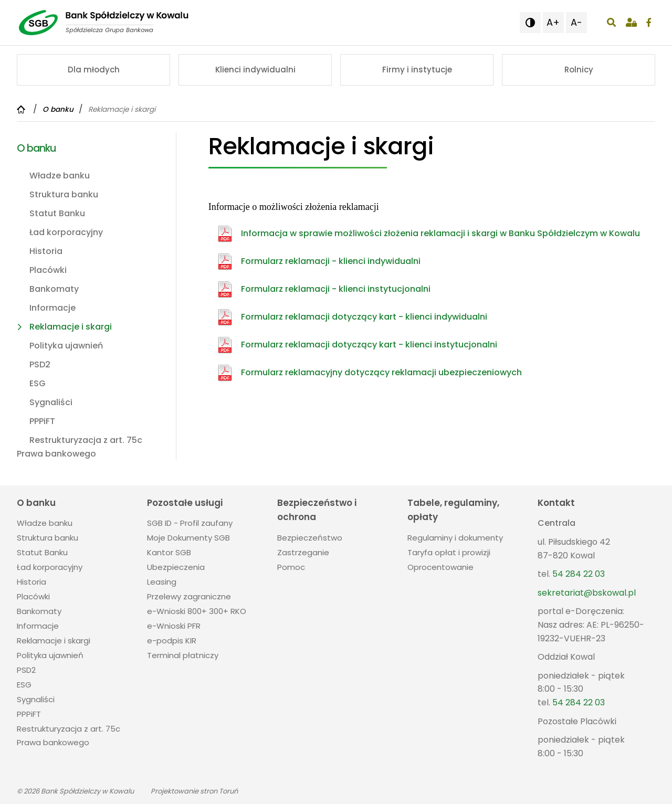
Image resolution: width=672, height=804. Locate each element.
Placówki (48, 270)
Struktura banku (64, 194)
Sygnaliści (51, 402)
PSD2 (40, 364)
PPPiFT (42, 421)
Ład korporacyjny (66, 232)
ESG (38, 383)
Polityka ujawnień (66, 346)
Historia (46, 251)
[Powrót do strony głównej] (22, 109)
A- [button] (576, 22)
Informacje (52, 308)
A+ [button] (553, 22)
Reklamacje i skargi (71, 327)
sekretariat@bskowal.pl (587, 593)
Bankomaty (54, 289)
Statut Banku (57, 213)
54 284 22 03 (579, 574)
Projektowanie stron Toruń (194, 791)
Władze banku (60, 176)
